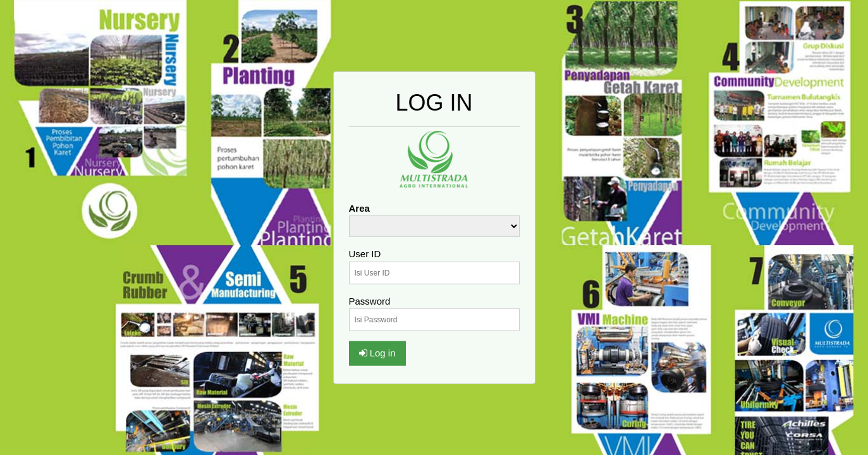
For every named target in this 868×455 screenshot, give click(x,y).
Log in (377, 353)
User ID (365, 254)
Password (370, 300)
